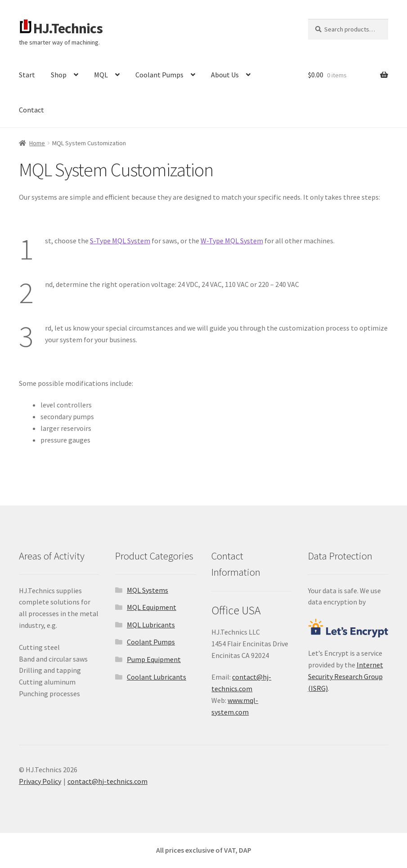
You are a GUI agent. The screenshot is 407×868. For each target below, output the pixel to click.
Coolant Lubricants (157, 677)
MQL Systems (148, 590)
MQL (101, 75)
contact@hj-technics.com (107, 781)
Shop (59, 75)
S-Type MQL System (120, 241)
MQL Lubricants (151, 625)
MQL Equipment (152, 607)
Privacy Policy (40, 781)
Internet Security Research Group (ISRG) (346, 676)
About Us (225, 75)
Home (37, 143)
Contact (31, 110)
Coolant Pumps (159, 75)
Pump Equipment (154, 659)
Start (27, 75)
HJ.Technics (68, 28)
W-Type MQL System (232, 241)
